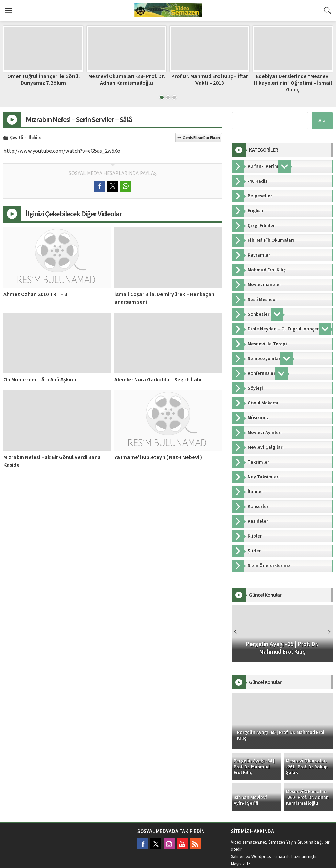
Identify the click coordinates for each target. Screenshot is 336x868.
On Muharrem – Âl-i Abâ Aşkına (40, 380)
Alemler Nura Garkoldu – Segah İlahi (158, 380)
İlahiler (36, 138)
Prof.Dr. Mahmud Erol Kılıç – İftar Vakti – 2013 (210, 80)
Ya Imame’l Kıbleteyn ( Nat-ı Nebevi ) (158, 457)
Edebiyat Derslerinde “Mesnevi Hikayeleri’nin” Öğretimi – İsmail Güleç (293, 83)
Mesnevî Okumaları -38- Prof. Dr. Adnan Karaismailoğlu (127, 80)
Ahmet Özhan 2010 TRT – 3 (35, 294)
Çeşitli (17, 138)
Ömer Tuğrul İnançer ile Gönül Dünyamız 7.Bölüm (43, 80)
